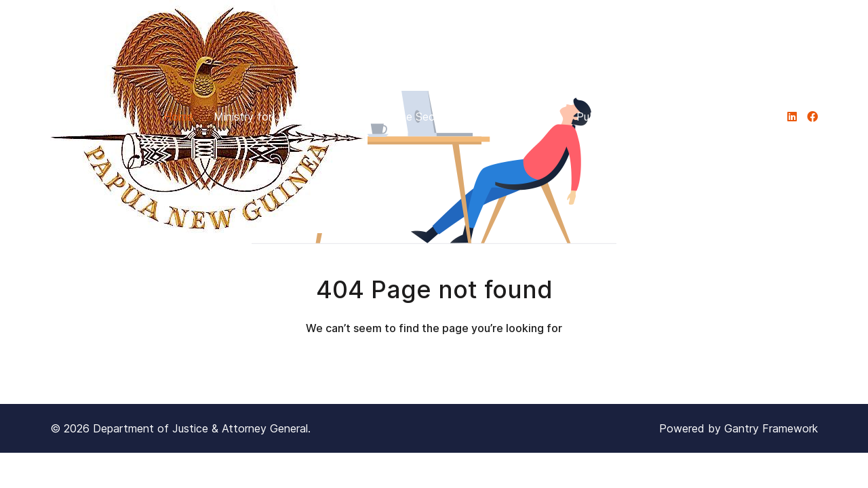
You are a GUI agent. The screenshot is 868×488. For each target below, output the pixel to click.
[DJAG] (792, 117)
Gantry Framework (771, 428)
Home (178, 117)
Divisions (527, 117)
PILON (688, 117)
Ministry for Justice (269, 117)
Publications (614, 117)
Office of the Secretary (412, 117)
